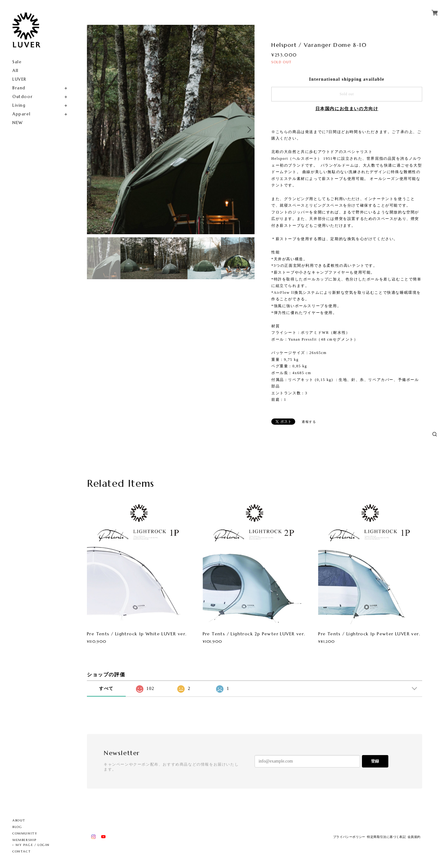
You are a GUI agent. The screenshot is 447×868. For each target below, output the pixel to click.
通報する (309, 422)
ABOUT (19, 820)
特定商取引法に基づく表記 (386, 837)
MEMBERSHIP (25, 840)
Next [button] (248, 130)
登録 (375, 761)
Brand (19, 88)
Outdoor (23, 97)
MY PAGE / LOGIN (33, 845)
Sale (17, 62)
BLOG (17, 827)
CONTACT (22, 851)
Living (19, 105)
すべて (106, 689)
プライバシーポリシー (349, 837)
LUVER (19, 79)
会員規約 (414, 837)
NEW (18, 123)
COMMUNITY (25, 833)
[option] (171, 130)
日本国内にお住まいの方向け (347, 109)
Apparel (21, 114)
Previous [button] (93, 130)
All (16, 71)
